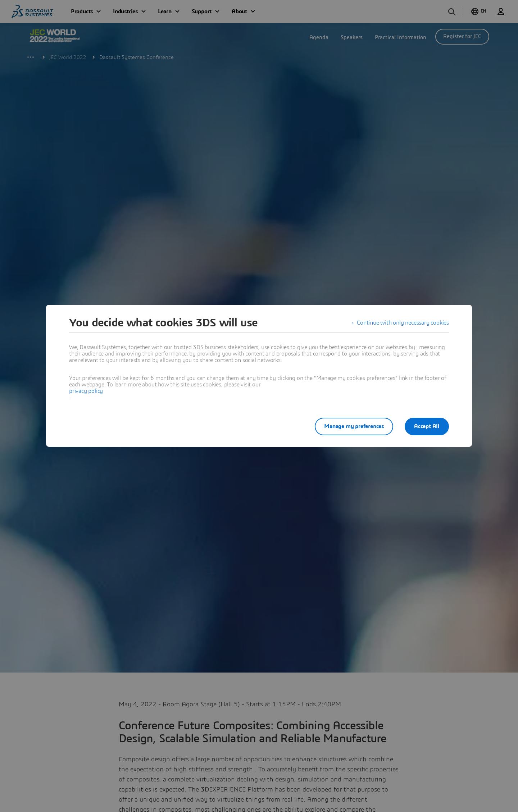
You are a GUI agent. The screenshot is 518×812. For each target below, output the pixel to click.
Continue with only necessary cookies (403, 323)
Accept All (427, 426)
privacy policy (86, 391)
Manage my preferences (354, 426)
